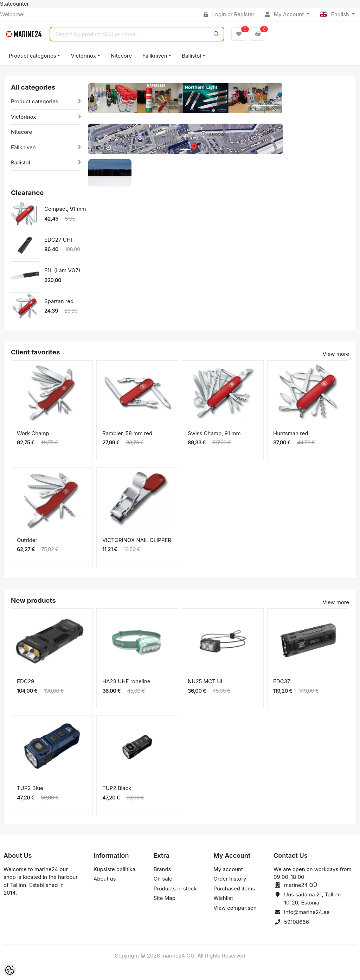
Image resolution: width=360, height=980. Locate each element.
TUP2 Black (117, 788)
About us (105, 879)
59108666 (297, 922)
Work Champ (33, 433)
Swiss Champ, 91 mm (214, 433)
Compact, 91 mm (65, 209)
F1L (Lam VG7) (62, 270)
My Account (285, 14)
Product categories (33, 56)
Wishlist (223, 898)
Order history (230, 879)
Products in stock (175, 888)
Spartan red (59, 301)
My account (228, 869)
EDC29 (25, 681)
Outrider (27, 540)
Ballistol (191, 56)
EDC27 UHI (58, 240)
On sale (163, 879)
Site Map (165, 898)
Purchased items (234, 888)
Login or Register (229, 14)
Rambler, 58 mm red (127, 433)
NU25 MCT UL (206, 681)
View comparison (235, 908)
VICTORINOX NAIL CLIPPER (137, 540)
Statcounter (14, 4)
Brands (162, 869)
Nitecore (121, 56)
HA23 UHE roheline (126, 681)
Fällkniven (155, 56)
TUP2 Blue (30, 788)
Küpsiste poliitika (114, 869)
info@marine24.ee (307, 912)
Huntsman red (291, 433)
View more (336, 354)
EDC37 (282, 681)
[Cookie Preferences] (10, 970)
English (335, 14)
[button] (98, 104)
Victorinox (83, 56)
